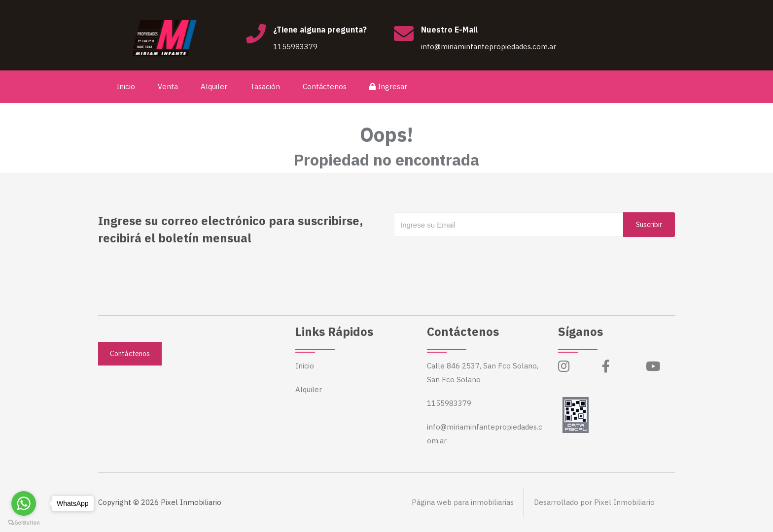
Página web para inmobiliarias (463, 502)
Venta (168, 86)
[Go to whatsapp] (24, 503)
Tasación (265, 86)
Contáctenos (325, 86)
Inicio (126, 86)
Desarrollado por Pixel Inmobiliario (594, 502)
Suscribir (649, 225)
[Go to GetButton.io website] (24, 522)
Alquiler (214, 86)
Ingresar (388, 86)
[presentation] (469, 257)
